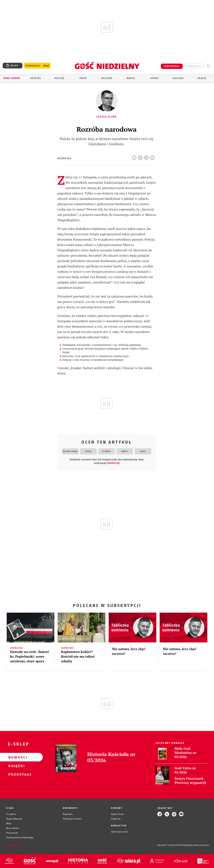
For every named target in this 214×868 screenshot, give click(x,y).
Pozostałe (16, 774)
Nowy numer (12, 78)
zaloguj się (194, 66)
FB (141, 157)
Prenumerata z (37, 66)
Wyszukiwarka (208, 66)
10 (135, 157)
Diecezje (178, 78)
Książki (16, 766)
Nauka (131, 78)
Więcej (202, 78)
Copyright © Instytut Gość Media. (171, 845)
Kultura (107, 78)
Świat (83, 78)
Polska (59, 78)
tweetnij (147, 157)
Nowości (16, 757)
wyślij (153, 157)
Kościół (36, 78)
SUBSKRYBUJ (172, 66)
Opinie (154, 78)
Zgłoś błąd (14, 845)
